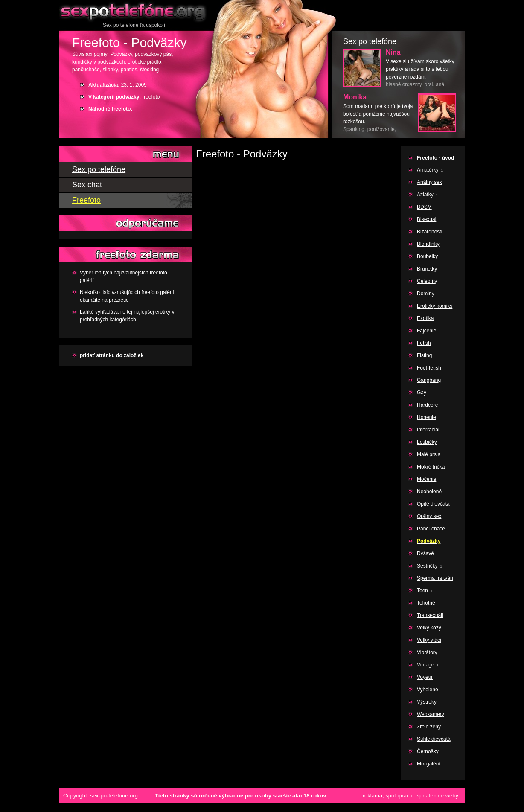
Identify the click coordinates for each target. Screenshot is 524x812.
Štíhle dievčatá (434, 739)
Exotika (425, 318)
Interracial (428, 430)
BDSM (424, 207)
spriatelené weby (437, 796)
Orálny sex (429, 516)
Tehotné (426, 603)
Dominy (426, 294)
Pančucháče (431, 529)
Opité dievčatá (433, 504)
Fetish (424, 343)
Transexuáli (430, 615)
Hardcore (427, 405)
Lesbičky (427, 442)
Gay (422, 393)
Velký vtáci (429, 640)
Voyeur (425, 677)
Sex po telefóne (134, 11)
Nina (393, 52)
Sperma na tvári (435, 578)
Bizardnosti (429, 232)
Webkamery (431, 714)
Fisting (424, 355)
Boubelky (427, 256)
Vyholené (428, 690)
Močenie (426, 479)
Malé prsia (429, 454)
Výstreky (427, 702)
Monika (355, 97)
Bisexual (426, 219)
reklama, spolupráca (388, 796)
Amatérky (428, 170)
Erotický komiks (435, 306)
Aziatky (425, 195)
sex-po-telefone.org (114, 796)
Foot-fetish (429, 368)
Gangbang (429, 380)
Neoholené (429, 492)
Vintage (425, 665)
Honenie (426, 417)
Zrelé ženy (429, 727)
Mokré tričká (431, 467)
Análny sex (429, 182)
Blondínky (428, 244)
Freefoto (86, 200)
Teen (422, 591)
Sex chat (87, 185)
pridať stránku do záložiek (112, 355)
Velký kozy (429, 628)
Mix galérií (429, 764)
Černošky (428, 751)
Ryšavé (425, 553)
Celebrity (427, 281)
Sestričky (427, 566)
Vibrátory (427, 652)
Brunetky (427, 269)
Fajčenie (426, 331)
